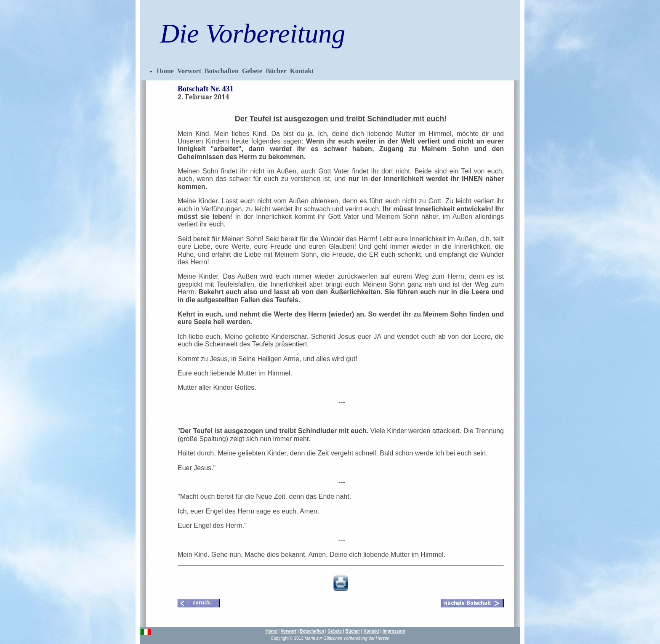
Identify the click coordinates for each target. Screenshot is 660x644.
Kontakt (302, 71)
